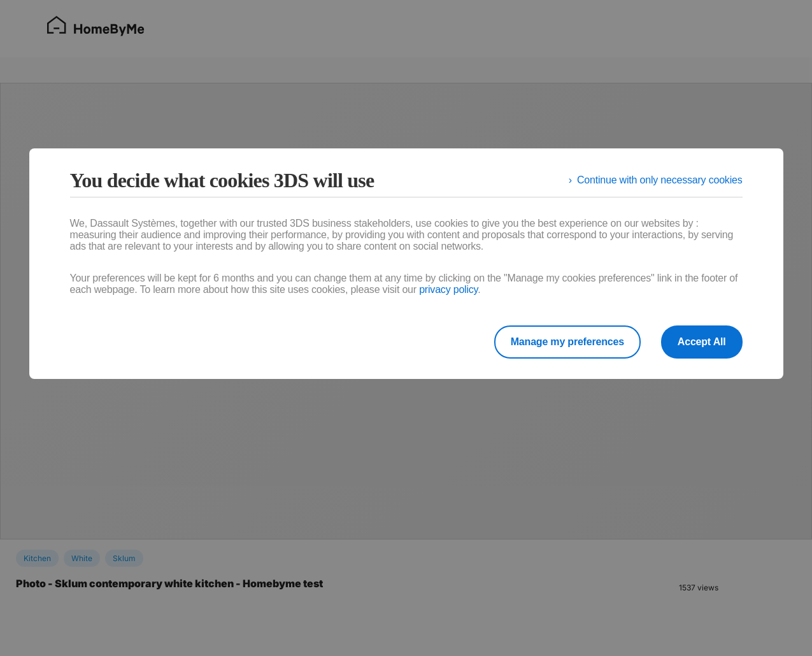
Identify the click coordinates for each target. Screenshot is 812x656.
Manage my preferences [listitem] (567, 342)
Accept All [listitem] (702, 342)
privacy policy (448, 289)
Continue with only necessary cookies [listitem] (660, 180)
